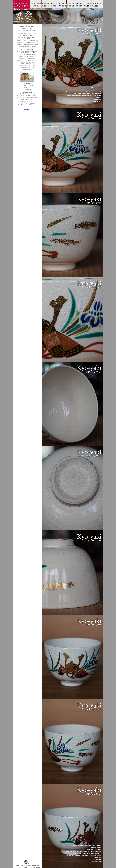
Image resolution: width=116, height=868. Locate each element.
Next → (32, 108)
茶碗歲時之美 (27, 110)
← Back (23, 108)
